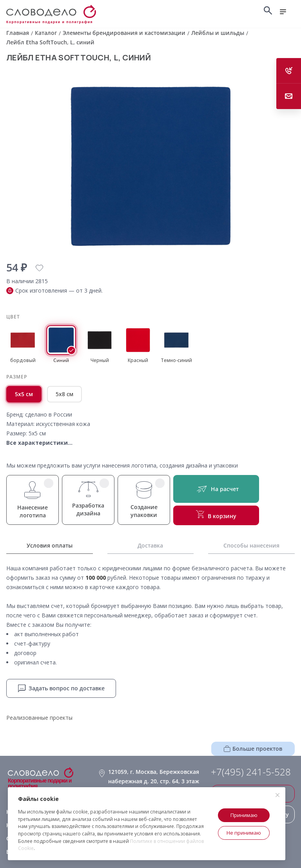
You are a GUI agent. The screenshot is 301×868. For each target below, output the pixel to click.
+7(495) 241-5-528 (251, 772)
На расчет (216, 489)
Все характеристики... (39, 443)
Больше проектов (253, 749)
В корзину (216, 515)
